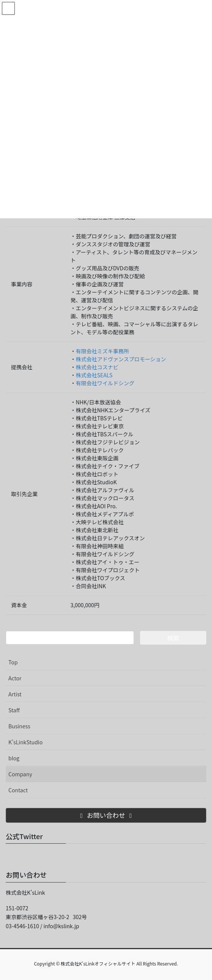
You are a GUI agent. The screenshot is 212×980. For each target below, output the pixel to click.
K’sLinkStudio (26, 742)
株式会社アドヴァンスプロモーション (121, 359)
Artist (15, 694)
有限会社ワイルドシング (105, 383)
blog (14, 758)
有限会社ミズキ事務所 (102, 351)
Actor (15, 678)
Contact (18, 790)
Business (19, 726)
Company (20, 774)
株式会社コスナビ (97, 367)
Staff (14, 710)
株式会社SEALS (94, 375)
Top (13, 662)
